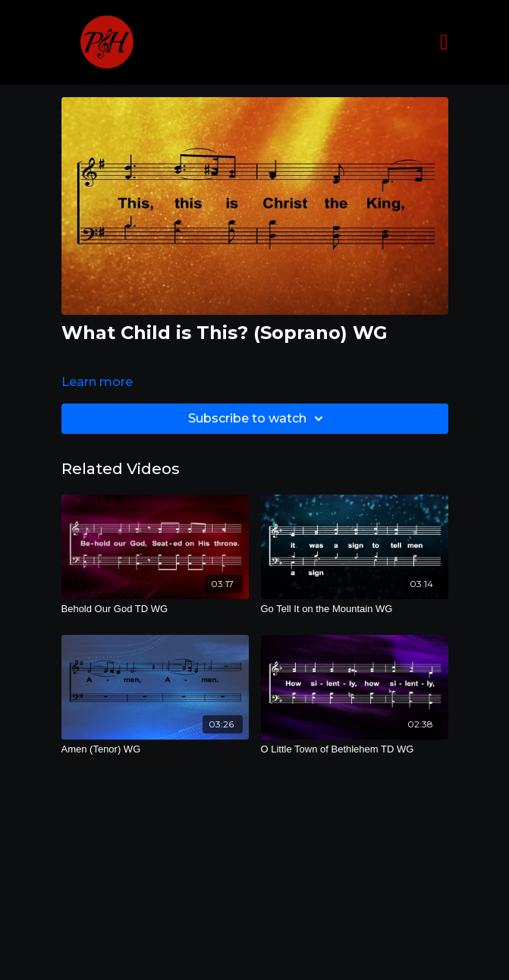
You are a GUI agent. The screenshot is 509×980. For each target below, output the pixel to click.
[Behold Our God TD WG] (155, 609)
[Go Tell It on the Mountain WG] (355, 609)
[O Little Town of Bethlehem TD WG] (355, 749)
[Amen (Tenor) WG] (155, 749)
